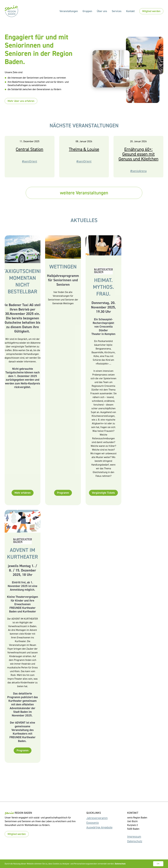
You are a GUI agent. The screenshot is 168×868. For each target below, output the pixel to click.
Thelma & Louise (84, 155)
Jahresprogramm (97, 818)
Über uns (102, 11)
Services (117, 11)
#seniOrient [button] (30, 167)
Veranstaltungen (69, 11)
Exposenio (93, 823)
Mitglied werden (151, 11)
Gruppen (87, 11)
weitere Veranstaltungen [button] (84, 193)
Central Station (30, 155)
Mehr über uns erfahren (21, 101)
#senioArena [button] (138, 177)
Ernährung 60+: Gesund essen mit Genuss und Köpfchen (138, 160)
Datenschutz (135, 841)
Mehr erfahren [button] (23, 499)
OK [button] (158, 864)
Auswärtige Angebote (99, 827)
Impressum (134, 837)
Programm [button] (63, 499)
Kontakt (130, 11)
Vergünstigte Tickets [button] (103, 499)
